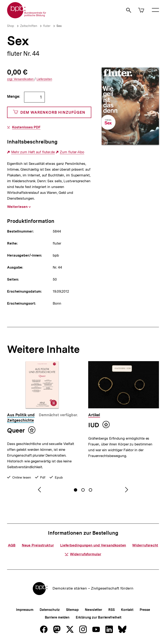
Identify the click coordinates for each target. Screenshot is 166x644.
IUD (94, 425)
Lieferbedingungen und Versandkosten (93, 545)
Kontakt (127, 610)
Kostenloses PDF (26, 127)
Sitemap (72, 610)
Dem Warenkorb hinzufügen (49, 112)
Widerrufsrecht (145, 545)
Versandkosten (21, 79)
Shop (11, 26)
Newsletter (93, 610)
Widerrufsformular (83, 554)
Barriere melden (57, 617)
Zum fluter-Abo (72, 152)
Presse (145, 610)
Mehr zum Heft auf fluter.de (33, 152)
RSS (112, 610)
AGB (12, 545)
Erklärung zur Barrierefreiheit (98, 617)
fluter (47, 26)
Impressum (25, 610)
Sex (59, 26)
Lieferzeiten (44, 79)
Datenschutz (50, 610)
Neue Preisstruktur (38, 545)
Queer (16, 430)
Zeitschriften (29, 26)
